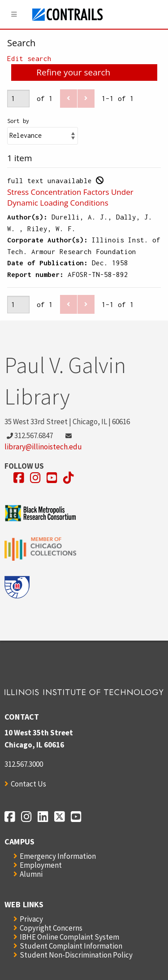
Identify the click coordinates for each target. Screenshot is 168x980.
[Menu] (14, 15)
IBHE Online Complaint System (69, 937)
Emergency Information (58, 856)
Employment (41, 865)
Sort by (18, 121)
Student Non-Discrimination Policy (76, 955)
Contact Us (28, 784)
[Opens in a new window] (19, 478)
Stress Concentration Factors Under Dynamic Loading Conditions (70, 197)
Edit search (29, 58)
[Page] (18, 99)
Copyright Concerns (51, 928)
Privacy (31, 919)
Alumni (31, 874)
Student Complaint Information (71, 946)
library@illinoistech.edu (43, 447)
